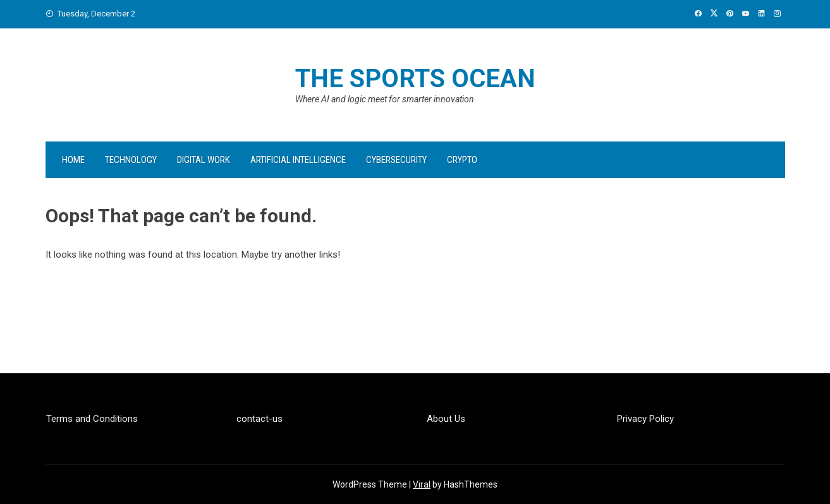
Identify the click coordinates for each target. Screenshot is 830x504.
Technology (131, 160)
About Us (446, 419)
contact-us (259, 419)
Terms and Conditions (92, 419)
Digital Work (204, 160)
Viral (422, 484)
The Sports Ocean (415, 79)
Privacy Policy (645, 419)
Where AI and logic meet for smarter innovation (385, 99)
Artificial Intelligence (298, 160)
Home (73, 160)
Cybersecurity (396, 160)
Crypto (462, 160)
